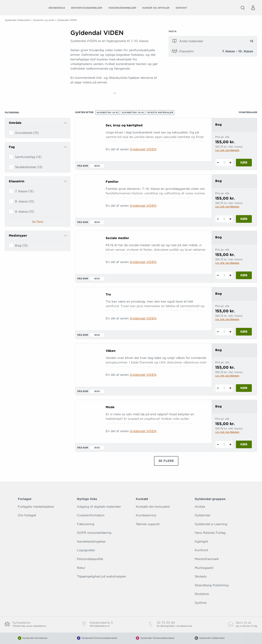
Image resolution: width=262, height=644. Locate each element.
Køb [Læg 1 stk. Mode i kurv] (244, 444)
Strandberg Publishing (212, 585)
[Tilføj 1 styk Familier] (230, 219)
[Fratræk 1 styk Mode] (218, 444)
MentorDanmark (207, 559)
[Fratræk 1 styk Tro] (218, 332)
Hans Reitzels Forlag (210, 533)
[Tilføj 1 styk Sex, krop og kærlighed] (230, 163)
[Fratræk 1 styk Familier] (218, 219)
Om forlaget (27, 515)
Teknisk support (148, 524)
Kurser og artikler (156, 8)
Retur (81, 568)
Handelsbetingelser (91, 542)
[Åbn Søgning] (243, 8)
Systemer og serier (44, 20)
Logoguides (86, 550)
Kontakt (181, 8)
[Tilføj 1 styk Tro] (230, 332)
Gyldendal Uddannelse (17, 20)
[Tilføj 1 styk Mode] (230, 444)
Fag (12, 147)
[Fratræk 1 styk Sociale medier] (218, 275)
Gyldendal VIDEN (143, 149)
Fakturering (86, 524)
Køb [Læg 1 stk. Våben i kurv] (244, 388)
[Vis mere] (115, 93)
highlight (201, 542)
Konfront (201, 550)
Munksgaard (204, 568)
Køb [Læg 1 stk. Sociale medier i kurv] (244, 275)
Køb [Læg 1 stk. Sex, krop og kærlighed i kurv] (244, 162)
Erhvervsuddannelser (87, 8)
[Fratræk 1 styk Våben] (218, 388)
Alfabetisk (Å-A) (133, 112)
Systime (201, 603)
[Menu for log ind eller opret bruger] (253, 8)
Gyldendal (202, 515)
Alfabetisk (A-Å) (108, 112)
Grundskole (57, 8)
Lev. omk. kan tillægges (227, 150)
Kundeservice (146, 515)
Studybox (202, 594)
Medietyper (18, 236)
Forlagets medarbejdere (36, 507)
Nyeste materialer (160, 112)
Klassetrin (17, 181)
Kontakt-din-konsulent (153, 507)
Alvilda (200, 507)
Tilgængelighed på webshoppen (101, 576)
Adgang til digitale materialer (99, 507)
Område (15, 123)
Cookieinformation (91, 515)
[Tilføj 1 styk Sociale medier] (230, 275)
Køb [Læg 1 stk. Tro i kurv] (244, 332)
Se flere (38, 222)
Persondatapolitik (90, 559)
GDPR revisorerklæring (94, 533)
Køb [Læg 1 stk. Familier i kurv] (244, 219)
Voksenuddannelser (122, 8)
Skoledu (201, 576)
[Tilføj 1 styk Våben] (230, 388)
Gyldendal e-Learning (211, 524)
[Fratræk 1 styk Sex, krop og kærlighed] (218, 163)
